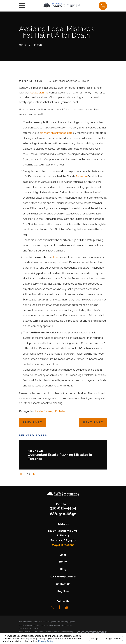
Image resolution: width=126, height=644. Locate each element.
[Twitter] (52, 607)
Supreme (81, 176)
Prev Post (33, 422)
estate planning (40, 93)
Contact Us (63, 584)
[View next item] (34, 474)
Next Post (93, 422)
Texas (56, 257)
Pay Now (63, 591)
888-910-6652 (63, 514)
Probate (60, 411)
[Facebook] (59, 607)
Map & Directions (63, 545)
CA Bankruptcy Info (63, 577)
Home (63, 562)
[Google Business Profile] (67, 607)
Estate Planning (44, 411)
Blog (63, 569)
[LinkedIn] (74, 607)
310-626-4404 (63, 508)
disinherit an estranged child (56, 133)
